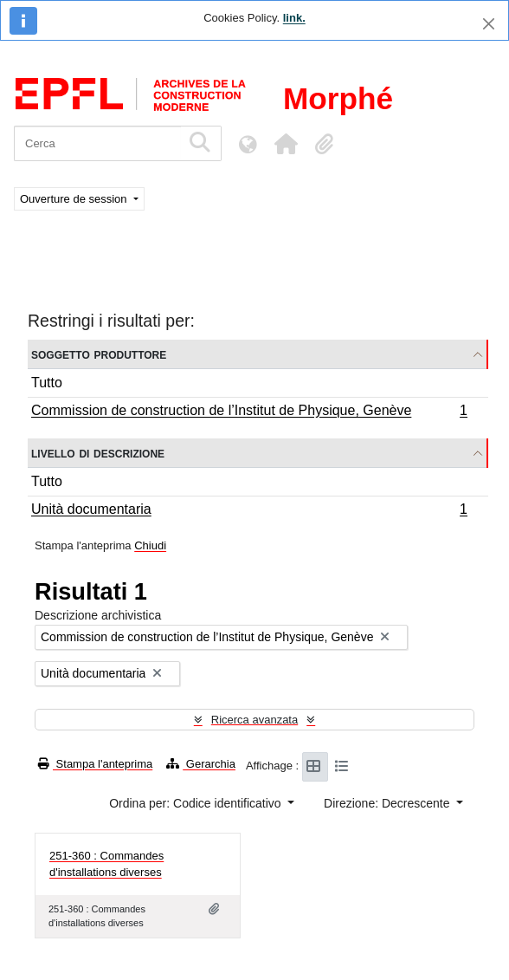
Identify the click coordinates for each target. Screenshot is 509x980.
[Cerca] (97, 143)
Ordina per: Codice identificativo (197, 803)
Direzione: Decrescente (388, 803)
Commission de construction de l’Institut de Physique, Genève (249, 412)
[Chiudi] (489, 24)
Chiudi (150, 545)
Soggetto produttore (99, 354)
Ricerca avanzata (254, 720)
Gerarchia (201, 764)
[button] (286, 144)
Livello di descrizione (98, 453)
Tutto (47, 383)
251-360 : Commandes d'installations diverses (106, 864)
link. (294, 18)
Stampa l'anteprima (95, 764)
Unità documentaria (249, 511)
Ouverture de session (75, 199)
